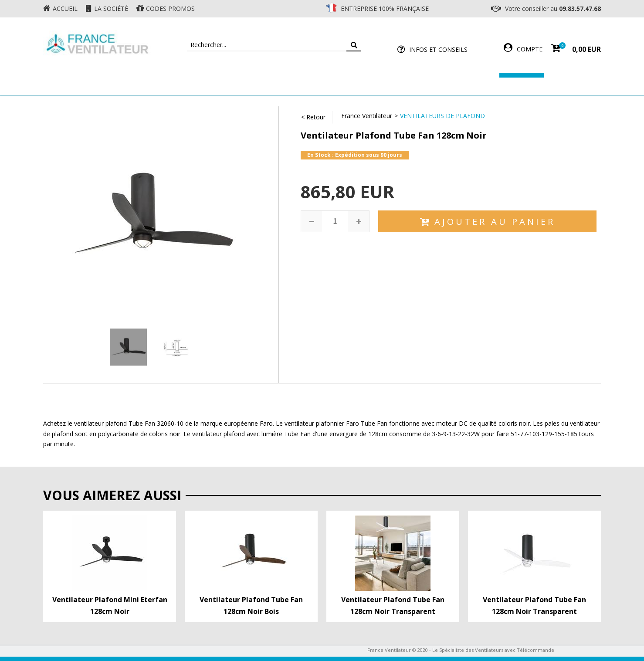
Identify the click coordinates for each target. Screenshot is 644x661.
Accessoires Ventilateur (451, 84)
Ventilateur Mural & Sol (246, 84)
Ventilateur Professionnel (349, 84)
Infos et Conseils (438, 49)
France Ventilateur (367, 116)
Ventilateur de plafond (149, 84)
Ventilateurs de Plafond (442, 116)
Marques (522, 84)
